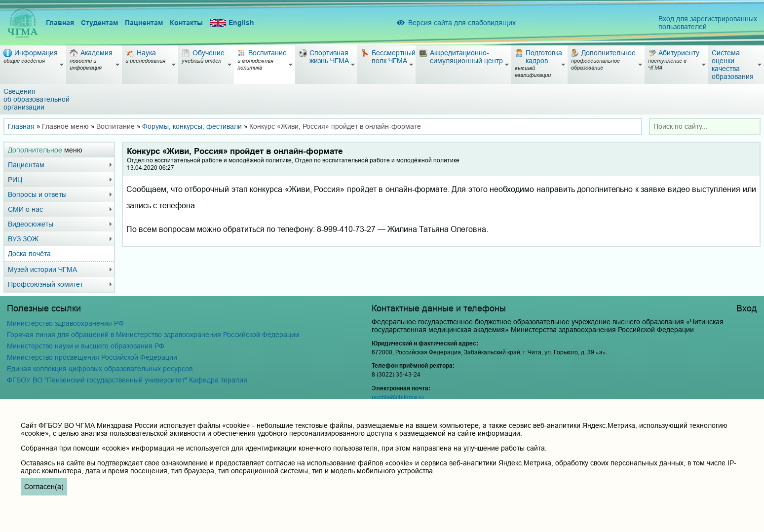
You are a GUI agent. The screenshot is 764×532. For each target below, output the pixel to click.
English (232, 23)
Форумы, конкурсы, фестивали (192, 126)
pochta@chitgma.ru (398, 397)
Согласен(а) (44, 487)
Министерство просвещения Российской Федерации (92, 357)
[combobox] (705, 126)
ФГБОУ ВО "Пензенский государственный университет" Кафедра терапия (127, 380)
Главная (60, 23)
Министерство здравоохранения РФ (65, 323)
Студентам (99, 23)
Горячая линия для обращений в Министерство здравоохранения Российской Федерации (153, 335)
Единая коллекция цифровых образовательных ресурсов (100, 369)
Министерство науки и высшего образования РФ (86, 346)
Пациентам (144, 23)
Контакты (186, 23)
